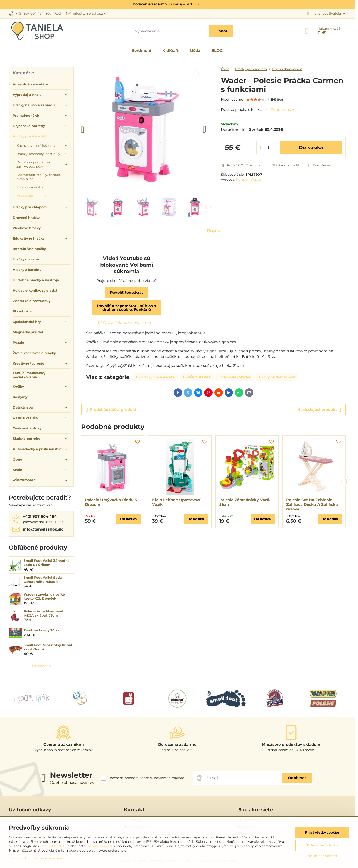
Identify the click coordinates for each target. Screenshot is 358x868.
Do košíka (311, 147)
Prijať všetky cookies (322, 832)
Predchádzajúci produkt (111, 410)
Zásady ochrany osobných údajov (36, 858)
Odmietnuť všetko (322, 845)
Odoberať (297, 778)
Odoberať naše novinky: (72, 782)
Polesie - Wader (249, 179)
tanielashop (41, 666)
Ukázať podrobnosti (322, 856)
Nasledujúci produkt (319, 410)
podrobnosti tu (55, 846)
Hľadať (221, 31)
